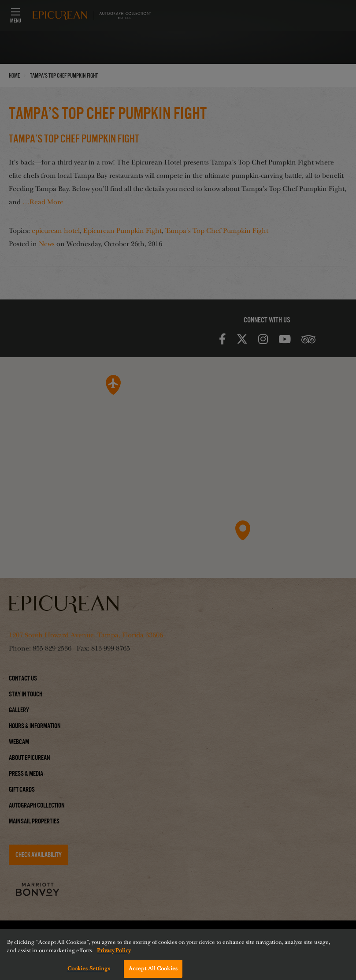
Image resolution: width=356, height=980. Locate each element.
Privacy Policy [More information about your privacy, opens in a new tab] (114, 956)
